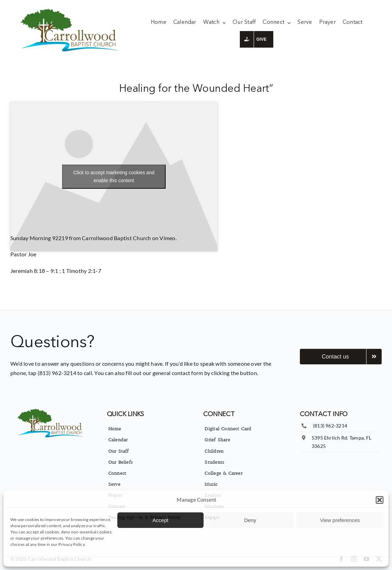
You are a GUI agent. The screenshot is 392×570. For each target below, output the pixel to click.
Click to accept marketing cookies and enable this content (114, 176)
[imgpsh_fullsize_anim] (71, 9)
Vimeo (167, 238)
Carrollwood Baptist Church (116, 238)
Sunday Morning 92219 (39, 238)
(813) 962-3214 (330, 426)
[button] (380, 500)
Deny (250, 520)
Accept (160, 520)
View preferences (340, 520)
